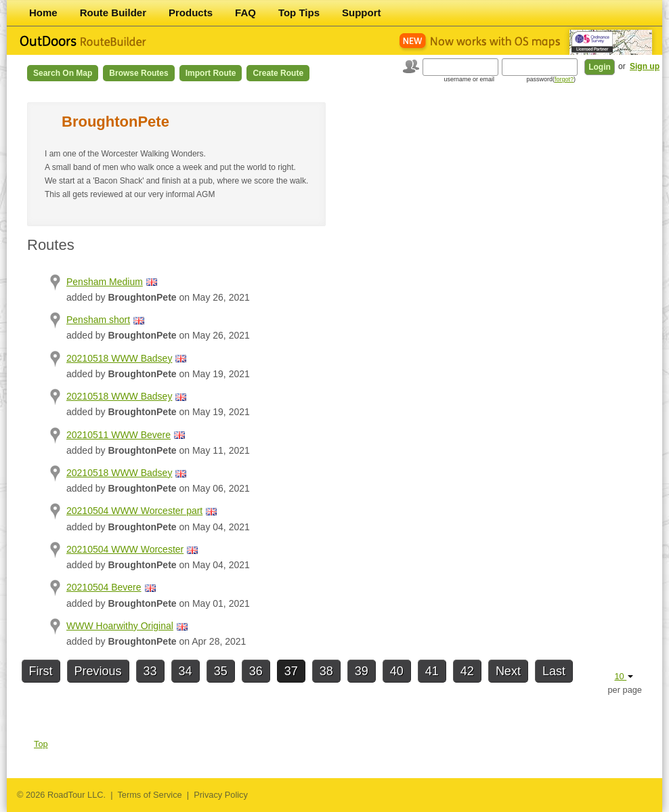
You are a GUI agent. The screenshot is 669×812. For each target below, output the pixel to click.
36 (256, 671)
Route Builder (113, 13)
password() (551, 79)
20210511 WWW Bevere (118, 435)
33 (150, 671)
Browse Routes (138, 73)
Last (554, 671)
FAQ (245, 13)
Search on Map (63, 73)
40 (397, 671)
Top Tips (299, 13)
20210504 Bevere (104, 587)
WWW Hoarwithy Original (120, 626)
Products (191, 13)
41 (432, 671)
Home (43, 13)
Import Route (211, 73)
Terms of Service (149, 795)
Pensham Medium (105, 282)
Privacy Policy (221, 795)
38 (326, 671)
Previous (98, 671)
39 (362, 671)
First (41, 671)
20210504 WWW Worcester (125, 549)
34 (186, 671)
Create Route (278, 73)
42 (467, 671)
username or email (469, 79)
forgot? (564, 79)
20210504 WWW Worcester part (134, 511)
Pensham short (98, 320)
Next (508, 671)
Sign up (645, 66)
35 (221, 671)
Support (362, 13)
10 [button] (624, 676)
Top (41, 744)
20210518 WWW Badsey (119, 358)
